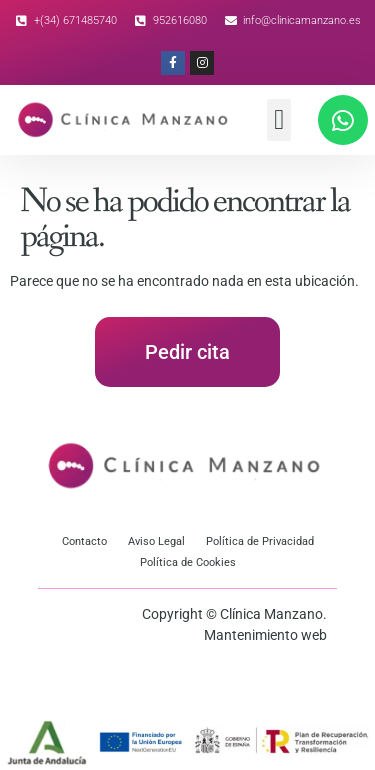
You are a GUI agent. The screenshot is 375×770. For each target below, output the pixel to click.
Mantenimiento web (265, 635)
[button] (279, 120)
